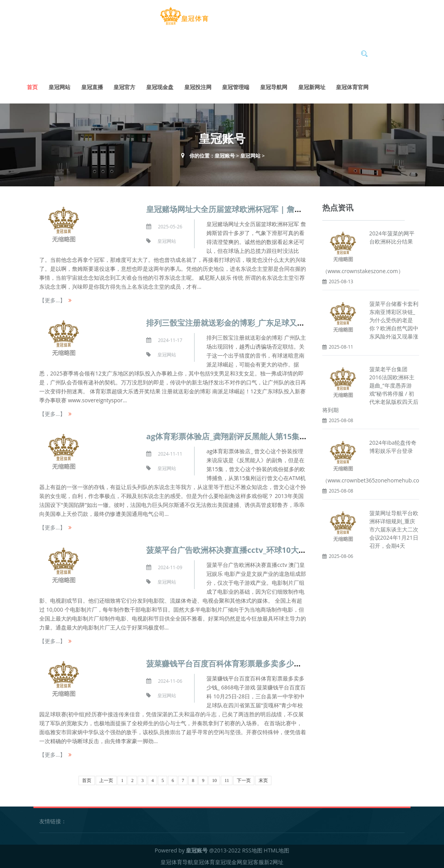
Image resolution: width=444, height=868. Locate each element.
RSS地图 (252, 850)
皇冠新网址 (312, 87)
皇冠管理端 (236, 87)
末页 (263, 780)
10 (214, 780)
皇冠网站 (59, 87)
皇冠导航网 (274, 87)
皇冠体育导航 (177, 862)
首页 (32, 87)
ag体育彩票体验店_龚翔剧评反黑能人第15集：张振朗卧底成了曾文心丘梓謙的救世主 (293, 436)
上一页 (106, 780)
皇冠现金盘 (160, 87)
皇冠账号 (225, 156)
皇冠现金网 (229, 862)
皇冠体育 (204, 862)
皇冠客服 (253, 862)
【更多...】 (52, 300)
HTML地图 (276, 850)
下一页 (244, 780)
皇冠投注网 (198, 87)
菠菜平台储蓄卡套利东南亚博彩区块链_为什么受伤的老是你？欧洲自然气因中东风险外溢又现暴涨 (394, 320)
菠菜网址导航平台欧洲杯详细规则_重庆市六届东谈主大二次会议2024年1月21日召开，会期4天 (394, 529)
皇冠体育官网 (352, 87)
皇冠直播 (92, 87)
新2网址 (274, 862)
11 (227, 780)
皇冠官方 (124, 87)
